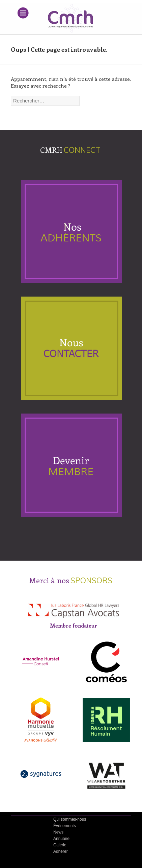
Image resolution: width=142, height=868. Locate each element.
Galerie (60, 845)
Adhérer (61, 851)
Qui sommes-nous (70, 819)
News (58, 832)
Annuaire (61, 839)
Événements (65, 826)
